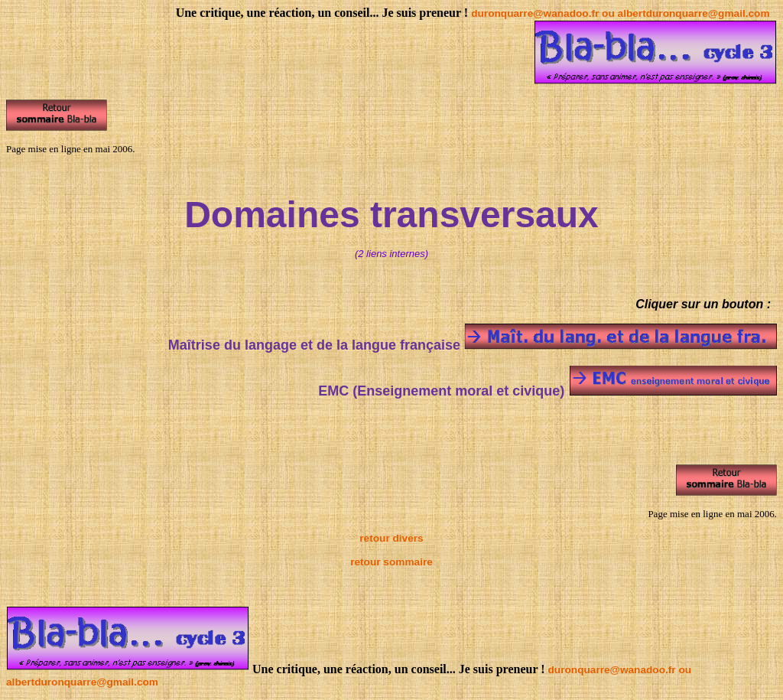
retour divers (391, 538)
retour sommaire (391, 562)
